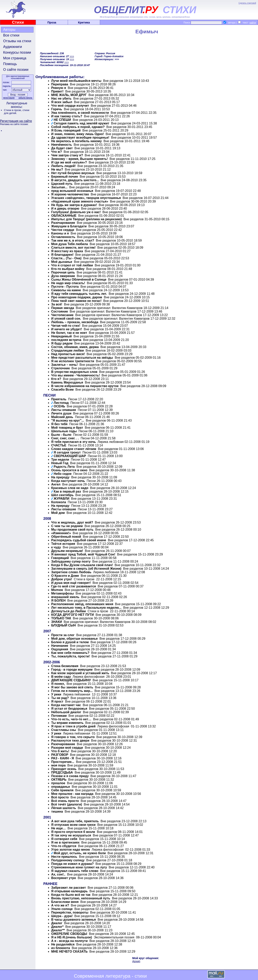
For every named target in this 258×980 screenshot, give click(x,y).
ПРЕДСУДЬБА (62, 772)
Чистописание (62, 315)
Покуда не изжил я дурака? (72, 864)
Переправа (60, 84)
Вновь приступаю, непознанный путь (81, 898)
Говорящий (60, 558)
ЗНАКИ (57, 622)
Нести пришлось (64, 857)
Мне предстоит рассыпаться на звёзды (82, 358)
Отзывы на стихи (17, 41)
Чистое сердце (63, 230)
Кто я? (56, 379)
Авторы (9, 30)
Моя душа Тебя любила (70, 244)
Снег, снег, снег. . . (65, 438)
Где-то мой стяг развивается (74, 586)
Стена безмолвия (65, 666)
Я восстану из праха (67, 251)
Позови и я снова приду (70, 776)
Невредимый (61, 336)
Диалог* (57, 927)
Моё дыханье (62, 262)
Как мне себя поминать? (70, 653)
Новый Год (60, 463)
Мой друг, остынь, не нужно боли (80, 853)
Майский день (62, 417)
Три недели (60, 460)
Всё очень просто (65, 801)
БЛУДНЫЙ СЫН (64, 625)
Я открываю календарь (69, 891)
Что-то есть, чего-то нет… (71, 719)
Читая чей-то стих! (66, 326)
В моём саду (61, 677)
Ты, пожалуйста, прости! (71, 656)
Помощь (10, 64)
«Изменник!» (61, 533)
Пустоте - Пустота (65, 287)
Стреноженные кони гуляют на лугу (79, 867)
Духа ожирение (63, 276)
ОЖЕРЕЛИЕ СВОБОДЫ (69, 934)
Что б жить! (60, 751)
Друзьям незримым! (67, 551)
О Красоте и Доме (65, 576)
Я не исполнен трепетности (73, 361)
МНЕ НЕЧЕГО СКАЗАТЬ (69, 952)
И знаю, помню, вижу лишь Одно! (77, 134)
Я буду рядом (62, 343)
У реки (56, 694)
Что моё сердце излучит (70, 106)
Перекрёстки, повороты (70, 912)
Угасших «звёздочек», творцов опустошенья (86, 198)
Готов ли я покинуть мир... (72, 691)
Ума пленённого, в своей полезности (80, 113)
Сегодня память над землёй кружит (81, 123)
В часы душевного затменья (74, 920)
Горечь (57, 109)
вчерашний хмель (65, 597)
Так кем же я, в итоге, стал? (73, 240)
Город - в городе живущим (72, 670)
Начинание (60, 646)
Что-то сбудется (64, 846)
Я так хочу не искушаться (71, 835)
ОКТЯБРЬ (59, 780)
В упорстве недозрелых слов (74, 372)
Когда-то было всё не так (71, 895)
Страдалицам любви (68, 350)
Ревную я (59, 88)
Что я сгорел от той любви (72, 265)
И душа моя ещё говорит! (71, 583)
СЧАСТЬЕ (59, 445)
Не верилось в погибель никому (77, 141)
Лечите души (61, 413)
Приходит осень (64, 769)
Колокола (59, 502)
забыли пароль (25, 98)
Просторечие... (63, 762)
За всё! (57, 304)
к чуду (56, 547)
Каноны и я (60, 233)
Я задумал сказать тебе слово (75, 871)
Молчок (57, 590)
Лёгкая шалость (64, 808)
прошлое (58, 783)
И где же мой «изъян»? (69, 162)
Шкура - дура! (62, 916)
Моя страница (15, 58)
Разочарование (63, 223)
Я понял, (58, 684)
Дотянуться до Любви (69, 611)
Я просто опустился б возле (73, 832)
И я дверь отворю (65, 209)
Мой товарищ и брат (67, 428)
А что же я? (60, 905)
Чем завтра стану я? (67, 155)
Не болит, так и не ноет (69, 333)
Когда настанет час (66, 705)
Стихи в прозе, (13, 110)
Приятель (59, 399)
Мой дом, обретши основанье (74, 639)
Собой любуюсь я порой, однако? (78, 127)
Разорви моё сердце (67, 748)
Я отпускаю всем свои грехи (73, 825)
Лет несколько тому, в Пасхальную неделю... (86, 608)
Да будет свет (62, 148)
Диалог (57, 923)
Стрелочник (60, 368)
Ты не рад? (60, 698)
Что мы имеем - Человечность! (76, 375)
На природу (60, 477)
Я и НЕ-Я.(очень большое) (72, 937)
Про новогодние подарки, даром (77, 297)
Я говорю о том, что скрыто (73, 737)
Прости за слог (63, 635)
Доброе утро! (62, 579)
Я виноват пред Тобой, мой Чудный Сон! (83, 554)
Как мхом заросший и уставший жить (80, 673)
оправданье (61, 787)
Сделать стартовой (247, 3)
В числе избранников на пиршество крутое (85, 386)
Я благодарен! (62, 255)
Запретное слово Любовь (71, 572)
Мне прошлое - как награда (72, 794)
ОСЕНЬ (59, 406)
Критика (84, 22)
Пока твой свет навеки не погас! (76, 301)
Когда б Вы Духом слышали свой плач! (82, 565)
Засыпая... (59, 187)
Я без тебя (59, 424)
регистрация (9, 98)
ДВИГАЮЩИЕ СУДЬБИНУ (71, 680)
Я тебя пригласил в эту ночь (74, 442)
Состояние (60, 311)
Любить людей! (63, 166)
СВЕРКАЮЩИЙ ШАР (70, 456)
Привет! (57, 91)
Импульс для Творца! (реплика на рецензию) (86, 219)
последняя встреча (66, 340)
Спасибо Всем (62, 390)
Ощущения (60, 649)
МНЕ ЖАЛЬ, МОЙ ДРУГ (69, 95)
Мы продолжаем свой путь (72, 530)
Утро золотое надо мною (71, 850)
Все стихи (11, 35)
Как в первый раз (67, 491)
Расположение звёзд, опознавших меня (83, 604)
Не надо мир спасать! (68, 283)
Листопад (61, 403)
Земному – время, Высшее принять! (79, 159)
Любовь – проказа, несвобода (75, 322)
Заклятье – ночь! (64, 365)
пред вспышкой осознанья (72, 191)
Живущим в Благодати (69, 226)
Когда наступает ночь (68, 481)
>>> (72, 56)
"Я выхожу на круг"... (68, 420)
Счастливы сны (64, 730)
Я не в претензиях (65, 842)
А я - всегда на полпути (69, 941)
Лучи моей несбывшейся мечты (76, 81)
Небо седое (63, 474)
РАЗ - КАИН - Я (63, 758)
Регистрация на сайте (16, 121)
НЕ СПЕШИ (62, 120)
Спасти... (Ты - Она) (66, 258)
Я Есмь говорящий (66, 130)
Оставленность (63, 237)
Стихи (18, 22)
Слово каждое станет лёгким (74, 449)
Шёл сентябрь (62, 495)
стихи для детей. (17, 112)
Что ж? (57, 152)
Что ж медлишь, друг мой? (72, 522)
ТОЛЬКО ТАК (61, 618)
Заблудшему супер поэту (71, 561)
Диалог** (58, 930)
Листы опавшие (64, 410)
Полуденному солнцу (68, 860)
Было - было (61, 435)
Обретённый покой (66, 537)
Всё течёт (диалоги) (67, 804)
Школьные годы (64, 431)
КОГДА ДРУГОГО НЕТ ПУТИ (72, 615)
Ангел (56, 484)
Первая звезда (63, 308)
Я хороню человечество (70, 194)
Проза (52, 22)
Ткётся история (63, 544)
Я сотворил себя (64, 839)
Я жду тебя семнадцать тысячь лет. (79, 294)
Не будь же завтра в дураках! (74, 205)
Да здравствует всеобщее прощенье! (80, 138)
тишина (57, 812)
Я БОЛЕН (59, 601)
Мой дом (58, 513)
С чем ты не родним (67, 526)
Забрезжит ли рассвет (69, 888)
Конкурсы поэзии (17, 52)
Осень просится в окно (69, 470)
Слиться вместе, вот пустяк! (73, 248)
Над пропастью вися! (68, 354)
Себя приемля (62, 790)
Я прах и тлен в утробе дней (73, 726)
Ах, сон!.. (58, 874)
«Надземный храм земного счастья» (80, 201)
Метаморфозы (63, 593)
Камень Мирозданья (67, 382)
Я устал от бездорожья (69, 709)
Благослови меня (65, 902)
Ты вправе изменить (67, 723)
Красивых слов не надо (70, 488)
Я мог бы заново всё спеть (72, 687)
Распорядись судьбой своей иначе (79, 540)
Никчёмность (62, 145)
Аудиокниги (13, 47)
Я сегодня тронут (67, 452)
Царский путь (62, 184)
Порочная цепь (63, 272)
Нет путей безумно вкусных (73, 173)
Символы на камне (66, 290)
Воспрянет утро (64, 878)
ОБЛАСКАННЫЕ (64, 216)
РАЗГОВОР (60, 755)
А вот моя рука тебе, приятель (75, 821)
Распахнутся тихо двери (70, 741)
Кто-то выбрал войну (68, 269)
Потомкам (59, 716)
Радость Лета (64, 467)
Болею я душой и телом (70, 642)
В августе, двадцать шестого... (75, 180)
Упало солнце (62, 909)
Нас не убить (61, 98)
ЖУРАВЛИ (61, 499)
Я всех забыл (62, 102)
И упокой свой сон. (66, 319)
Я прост (57, 701)
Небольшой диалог (66, 712)
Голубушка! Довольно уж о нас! (76, 212)
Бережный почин (65, 177)
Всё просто (60, 797)
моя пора (58, 765)
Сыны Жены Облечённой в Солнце (79, 280)
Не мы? (57, 169)
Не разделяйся (63, 944)
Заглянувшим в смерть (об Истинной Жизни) (86, 569)
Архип (136, 961)
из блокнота (61, 948)
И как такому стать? (67, 116)
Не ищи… (58, 828)
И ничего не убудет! (67, 329)
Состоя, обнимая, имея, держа (75, 347)
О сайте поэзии (16, 70)
